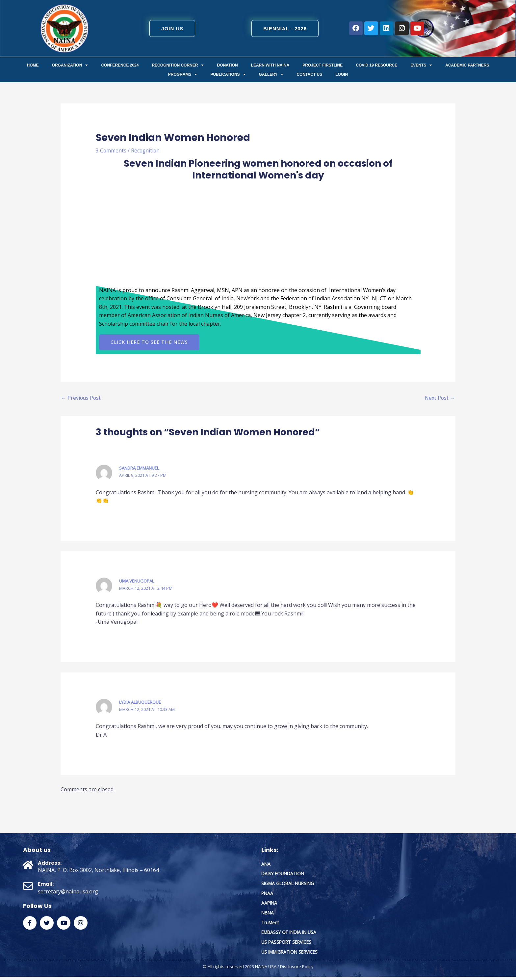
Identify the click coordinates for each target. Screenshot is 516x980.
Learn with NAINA (270, 65)
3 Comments (111, 150)
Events (421, 65)
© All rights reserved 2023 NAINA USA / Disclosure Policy (258, 970)
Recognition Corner (178, 65)
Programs (183, 74)
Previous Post (82, 399)
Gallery (271, 74)
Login (342, 74)
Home (33, 65)
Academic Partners (467, 65)
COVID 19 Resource (376, 65)
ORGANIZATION (70, 65)
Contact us (309, 74)
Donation (227, 65)
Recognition (146, 150)
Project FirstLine (322, 65)
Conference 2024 (120, 65)
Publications (228, 74)
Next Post (439, 399)
